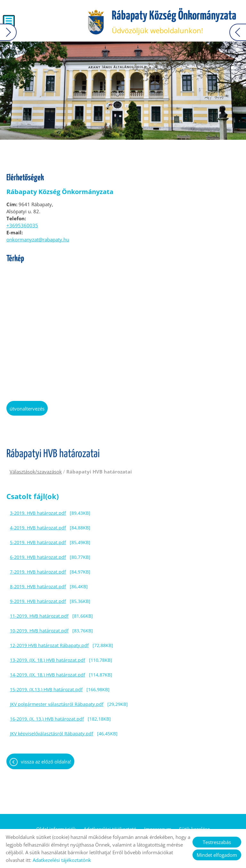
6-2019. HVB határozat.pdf (38, 557)
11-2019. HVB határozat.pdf (39, 616)
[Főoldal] (96, 22)
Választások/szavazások (36, 472)
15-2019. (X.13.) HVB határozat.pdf (46, 689)
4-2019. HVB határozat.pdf (38, 528)
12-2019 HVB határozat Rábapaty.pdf (49, 645)
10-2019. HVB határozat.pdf (39, 631)
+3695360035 (22, 225)
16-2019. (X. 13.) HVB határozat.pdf (47, 719)
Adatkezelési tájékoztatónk (62, 860)
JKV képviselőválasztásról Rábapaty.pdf (52, 734)
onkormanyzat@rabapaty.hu (38, 239)
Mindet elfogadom (217, 855)
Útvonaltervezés (27, 409)
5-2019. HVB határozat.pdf (38, 542)
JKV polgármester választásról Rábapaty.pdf (57, 704)
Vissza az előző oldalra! (46, 762)
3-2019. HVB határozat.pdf (38, 513)
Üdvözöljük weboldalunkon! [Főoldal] (174, 23)
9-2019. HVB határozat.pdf (38, 601)
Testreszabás (217, 842)
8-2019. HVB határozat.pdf (38, 586)
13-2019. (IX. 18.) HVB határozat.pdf (48, 660)
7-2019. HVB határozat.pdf (38, 572)
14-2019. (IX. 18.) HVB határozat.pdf (48, 675)
